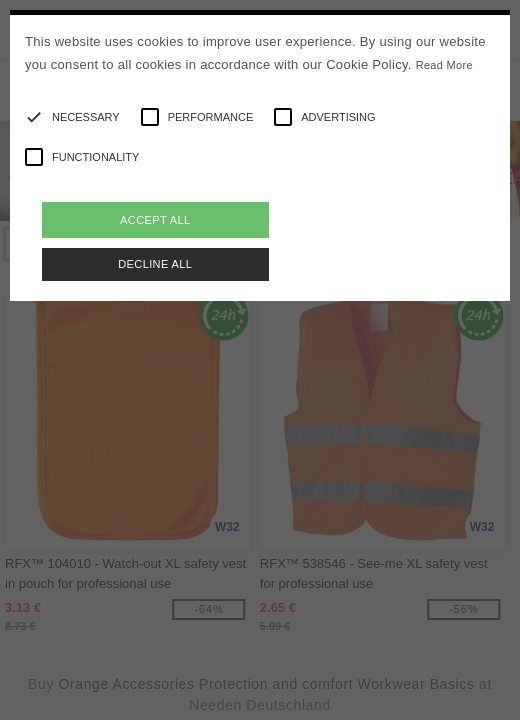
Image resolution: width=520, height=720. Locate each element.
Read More (444, 65)
